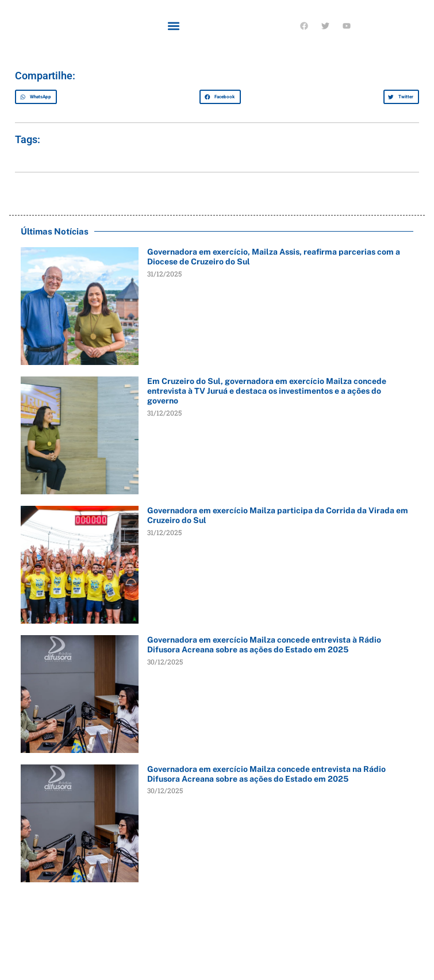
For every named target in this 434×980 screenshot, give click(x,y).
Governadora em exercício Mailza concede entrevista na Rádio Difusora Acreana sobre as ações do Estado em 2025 (266, 774)
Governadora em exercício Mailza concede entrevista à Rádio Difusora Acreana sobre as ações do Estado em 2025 (264, 645)
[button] (174, 26)
